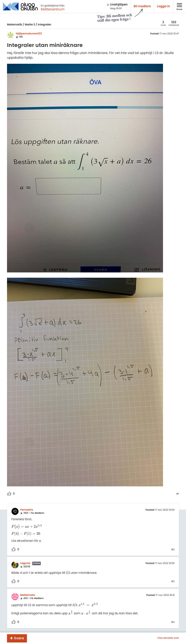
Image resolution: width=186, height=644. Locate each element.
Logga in (163, 6)
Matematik (15, 24)
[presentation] (27, 527)
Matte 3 (30, 24)
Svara (19, 638)
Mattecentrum (53, 9)
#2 (173, 550)
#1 (178, 494)
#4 (173, 622)
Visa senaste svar (168, 638)
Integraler (44, 24)
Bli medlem (142, 6)
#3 (173, 582)
